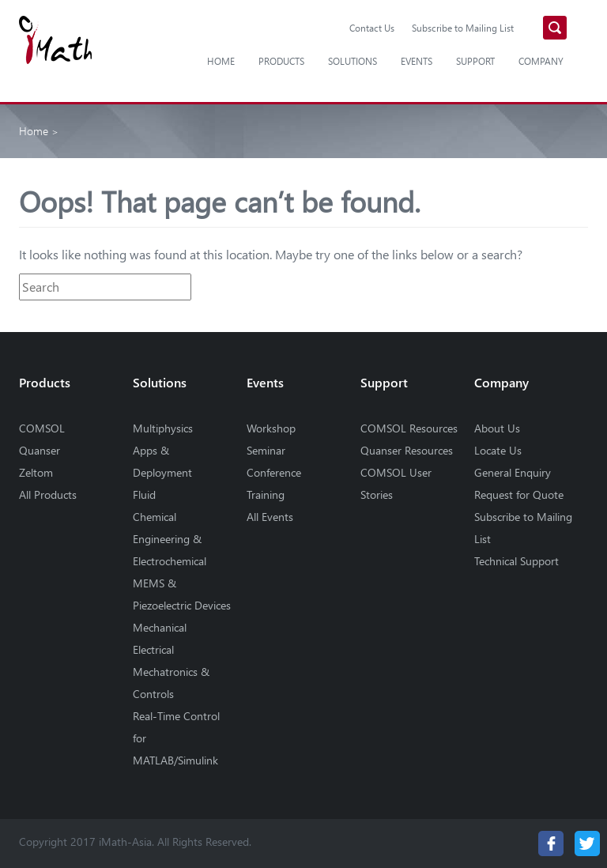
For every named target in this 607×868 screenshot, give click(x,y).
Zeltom (36, 472)
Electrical (153, 649)
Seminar (266, 450)
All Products (48, 494)
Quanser (40, 450)
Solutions (353, 61)
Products (281, 61)
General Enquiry (513, 472)
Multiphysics (163, 428)
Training (266, 494)
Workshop (271, 428)
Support (475, 61)
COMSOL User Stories (396, 483)
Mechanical (160, 627)
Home (221, 61)
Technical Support (517, 561)
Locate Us (498, 450)
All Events (270, 517)
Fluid (144, 494)
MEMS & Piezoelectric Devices (182, 594)
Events (417, 61)
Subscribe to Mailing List (463, 28)
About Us (497, 428)
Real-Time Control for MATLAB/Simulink (176, 738)
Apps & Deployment (162, 461)
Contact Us (372, 28)
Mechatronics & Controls (171, 683)
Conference (274, 472)
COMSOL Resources (409, 428)
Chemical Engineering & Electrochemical (170, 539)
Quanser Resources (407, 450)
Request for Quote (519, 494)
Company (541, 61)
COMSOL (42, 428)
